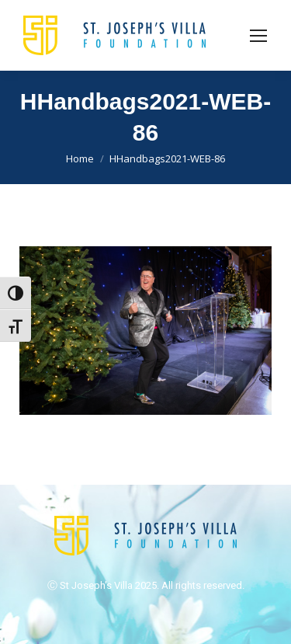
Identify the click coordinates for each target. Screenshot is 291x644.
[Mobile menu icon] (258, 36)
